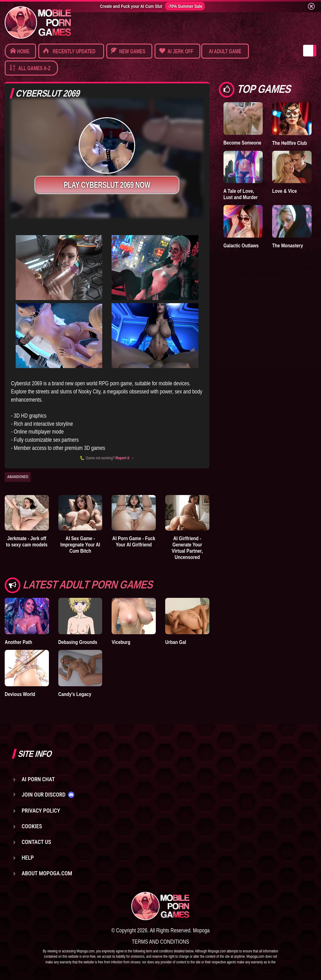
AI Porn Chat (38, 779)
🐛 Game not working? (107, 458)
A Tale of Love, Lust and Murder (241, 194)
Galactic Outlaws (241, 245)
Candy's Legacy (75, 694)
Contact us (36, 842)
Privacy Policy (41, 811)
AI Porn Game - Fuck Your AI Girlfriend (134, 541)
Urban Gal (176, 642)
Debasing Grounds (78, 642)
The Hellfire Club (289, 143)
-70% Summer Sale (185, 6)
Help (28, 858)
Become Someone (242, 143)
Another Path (18, 642)
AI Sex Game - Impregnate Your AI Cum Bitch (80, 545)
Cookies (32, 826)
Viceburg (121, 642)
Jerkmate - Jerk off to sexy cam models (27, 541)
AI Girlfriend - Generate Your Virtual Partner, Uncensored (187, 548)
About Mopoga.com (47, 873)
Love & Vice (284, 191)
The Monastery (287, 245)
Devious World (20, 694)
